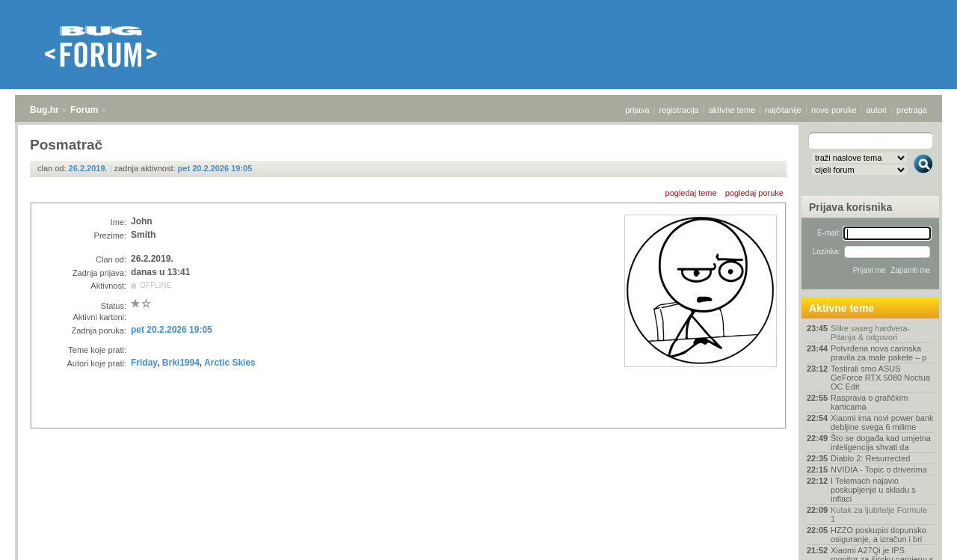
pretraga (912, 110)
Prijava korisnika (850, 207)
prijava (637, 110)
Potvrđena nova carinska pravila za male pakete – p (878, 353)
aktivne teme (732, 110)
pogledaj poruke (754, 193)
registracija (679, 110)
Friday (144, 363)
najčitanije (783, 110)
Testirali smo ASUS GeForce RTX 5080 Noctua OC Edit (880, 378)
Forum (84, 110)
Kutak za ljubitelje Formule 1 (879, 514)
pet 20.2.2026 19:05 (215, 168)
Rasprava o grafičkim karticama (869, 402)
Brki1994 (181, 363)
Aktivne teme (841, 308)
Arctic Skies (230, 363)
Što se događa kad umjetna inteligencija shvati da (881, 443)
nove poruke (834, 110)
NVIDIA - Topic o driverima (879, 470)
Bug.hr (44, 110)
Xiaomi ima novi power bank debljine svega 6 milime (882, 422)
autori (877, 110)
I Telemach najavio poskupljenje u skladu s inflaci (873, 490)
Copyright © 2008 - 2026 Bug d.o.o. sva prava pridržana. (478, 556)
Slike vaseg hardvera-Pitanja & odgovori (870, 333)
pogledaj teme (691, 193)
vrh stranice (916, 538)
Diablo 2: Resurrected (870, 458)
